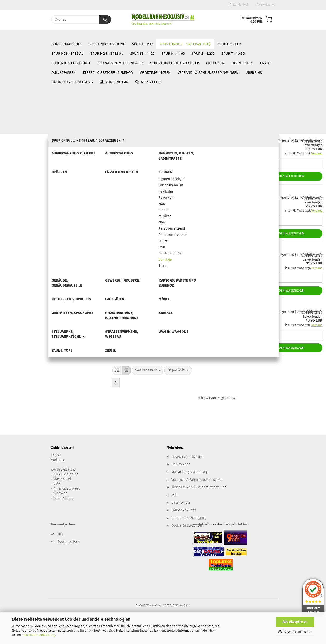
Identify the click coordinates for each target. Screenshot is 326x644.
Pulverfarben (14, 434)
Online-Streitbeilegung (163, 35)
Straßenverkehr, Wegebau (30, 308)
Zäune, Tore (19, 322)
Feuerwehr (22, 151)
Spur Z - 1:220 (14, 374)
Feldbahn (21, 144)
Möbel (15, 272)
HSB (17, 158)
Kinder (19, 165)
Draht (8, 426)
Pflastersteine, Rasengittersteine (36, 287)
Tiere (18, 230)
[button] (117, 104)
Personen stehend (28, 194)
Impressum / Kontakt (187, 482)
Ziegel (15, 329)
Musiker (20, 172)
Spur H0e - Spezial (18, 344)
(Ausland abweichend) (208, 165)
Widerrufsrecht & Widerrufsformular (198, 513)
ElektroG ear (181, 490)
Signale (16, 294)
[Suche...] (105, 20)
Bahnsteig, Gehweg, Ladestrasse (35, 101)
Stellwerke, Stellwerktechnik (32, 301)
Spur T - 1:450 (15, 381)
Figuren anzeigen (27, 130)
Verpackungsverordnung (190, 498)
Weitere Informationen (295, 632)
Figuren (16, 122)
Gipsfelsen (12, 411)
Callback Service (184, 536)
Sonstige (21, 222)
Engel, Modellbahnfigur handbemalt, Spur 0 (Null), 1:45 (198, 191)
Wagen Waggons (23, 315)
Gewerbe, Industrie (25, 244)
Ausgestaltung (21, 94)
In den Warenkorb (289, 176)
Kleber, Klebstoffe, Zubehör (26, 441)
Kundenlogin (239, 5)
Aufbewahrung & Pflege (28, 87)
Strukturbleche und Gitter (24, 404)
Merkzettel (266, 5)
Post (18, 208)
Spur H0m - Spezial (19, 352)
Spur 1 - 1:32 (13, 65)
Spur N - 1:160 (15, 367)
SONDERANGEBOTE (18, 50)
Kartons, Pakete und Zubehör (32, 251)
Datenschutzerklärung (39, 635)
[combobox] (148, 104)
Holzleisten (12, 419)
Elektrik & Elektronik (20, 389)
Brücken (17, 108)
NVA (17, 180)
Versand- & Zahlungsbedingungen (82, 35)
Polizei (19, 201)
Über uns (128, 35)
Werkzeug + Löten (18, 449)
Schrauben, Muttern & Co (24, 396)
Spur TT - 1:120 (15, 359)
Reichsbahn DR (26, 215)
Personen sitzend (27, 187)
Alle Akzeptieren (295, 622)
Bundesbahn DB (26, 137)
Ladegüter (18, 265)
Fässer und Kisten (24, 115)
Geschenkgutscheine (20, 57)
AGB (174, 520)
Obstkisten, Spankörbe (28, 280)
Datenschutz (181, 528)
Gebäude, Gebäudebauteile (31, 237)
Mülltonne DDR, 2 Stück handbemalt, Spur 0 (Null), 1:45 (198, 305)
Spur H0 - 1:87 (15, 337)
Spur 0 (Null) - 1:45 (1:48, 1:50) (28, 72)
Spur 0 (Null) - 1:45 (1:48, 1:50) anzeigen (40, 80)
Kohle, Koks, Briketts (26, 258)
